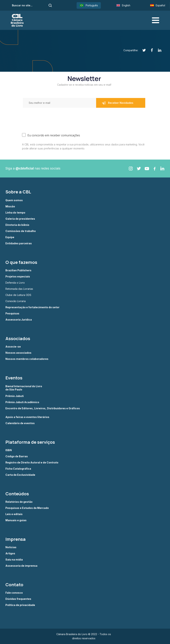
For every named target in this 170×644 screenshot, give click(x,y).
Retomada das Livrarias (19, 289)
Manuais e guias (16, 520)
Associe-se (13, 347)
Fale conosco (14, 593)
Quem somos (14, 200)
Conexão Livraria (16, 301)
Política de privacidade (20, 605)
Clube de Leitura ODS (18, 295)
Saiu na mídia (14, 560)
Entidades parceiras (19, 243)
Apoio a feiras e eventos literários (27, 417)
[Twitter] (142, 50)
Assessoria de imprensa (21, 566)
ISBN (9, 450)
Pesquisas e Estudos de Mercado (27, 508)
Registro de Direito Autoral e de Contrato (32, 463)
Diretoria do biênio (17, 225)
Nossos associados (18, 353)
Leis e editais (14, 514)
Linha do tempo (15, 213)
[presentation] (31, 118)
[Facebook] (150, 50)
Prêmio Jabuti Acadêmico (22, 402)
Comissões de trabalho (21, 231)
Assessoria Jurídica (19, 320)
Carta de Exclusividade (20, 475)
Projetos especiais (18, 277)
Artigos (10, 553)
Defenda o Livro (15, 283)
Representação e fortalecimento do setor (32, 307)
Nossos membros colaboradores (27, 359)
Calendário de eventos (20, 423)
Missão (10, 206)
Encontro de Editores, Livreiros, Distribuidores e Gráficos (43, 408)
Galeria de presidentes (20, 219)
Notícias (11, 547)
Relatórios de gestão (19, 502)
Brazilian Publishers (18, 270)
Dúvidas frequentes (18, 599)
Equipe (10, 237)
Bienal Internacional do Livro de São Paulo (24, 388)
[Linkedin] (158, 50)
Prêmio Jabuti (15, 396)
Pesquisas (12, 313)
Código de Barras (17, 456)
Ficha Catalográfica (18, 469)
